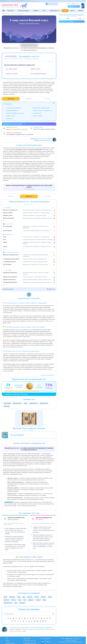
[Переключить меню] (4, 11)
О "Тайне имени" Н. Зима (30, 641)
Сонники (47, 99)
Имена (73, 11)
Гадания (36, 11)
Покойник (23, 603)
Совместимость (55, 11)
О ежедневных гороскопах (30, 643)
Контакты (8, 641)
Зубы (19, 597)
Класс (26, 403)
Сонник (65, 11)
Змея (20, 600)
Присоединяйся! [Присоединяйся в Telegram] (51, 4)
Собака (38, 597)
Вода (46, 600)
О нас (7, 639)
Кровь (52, 597)
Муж (26, 600)
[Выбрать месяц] (72, 18)
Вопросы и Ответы (10, 643)
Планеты (81, 11)
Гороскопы (11, 11)
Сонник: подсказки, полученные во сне (33, 629)
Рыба (6, 597)
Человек (40, 600)
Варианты (29, 99)
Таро (45, 11)
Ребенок (45, 597)
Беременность (8, 603)
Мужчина (7, 600)
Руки (16, 603)
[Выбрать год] (81, 18)
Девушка (32, 600)
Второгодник (8, 403)
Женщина (13, 597)
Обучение (7, 406)
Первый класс (35, 403)
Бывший (31, 597)
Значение (11, 99)
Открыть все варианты (48, 375)
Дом (25, 597)
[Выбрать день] (62, 18)
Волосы (14, 600)
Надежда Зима (34, 139)
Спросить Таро (74, 6)
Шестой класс (45, 403)
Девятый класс (18, 403)
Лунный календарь (24, 11)
